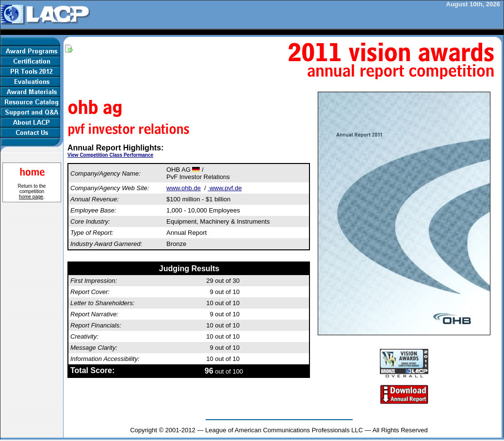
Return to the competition (32, 191)
